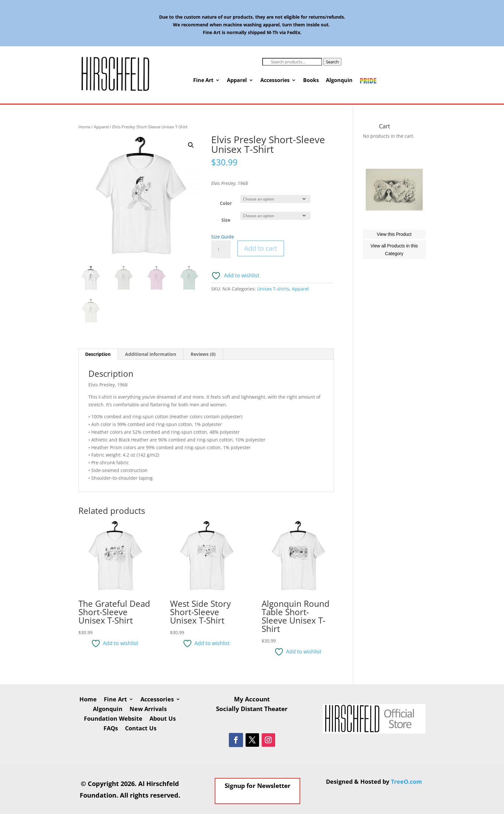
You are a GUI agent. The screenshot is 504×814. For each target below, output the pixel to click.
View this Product (394, 263)
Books (311, 81)
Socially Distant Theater (252, 710)
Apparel (237, 81)
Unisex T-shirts (273, 289)
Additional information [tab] (151, 354)
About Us (163, 719)
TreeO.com (406, 782)
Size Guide (223, 237)
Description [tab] (98, 354)
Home (84, 127)
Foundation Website (113, 719)
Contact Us (141, 729)
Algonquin (339, 81)
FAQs (111, 729)
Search (332, 62)
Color (226, 203)
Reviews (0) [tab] (203, 354)
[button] (191, 145)
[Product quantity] (221, 249)
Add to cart (261, 248)
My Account (252, 700)
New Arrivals (148, 710)
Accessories (275, 81)
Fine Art (203, 81)
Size (226, 220)
